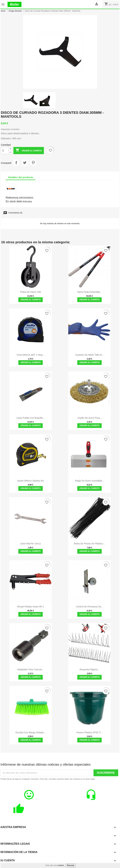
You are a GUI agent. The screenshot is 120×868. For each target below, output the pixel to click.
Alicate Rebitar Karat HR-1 (31, 607)
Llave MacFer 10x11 (31, 544)
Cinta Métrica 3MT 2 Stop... (30, 355)
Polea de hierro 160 (31, 292)
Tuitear (25, 163)
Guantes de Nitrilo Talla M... (90, 355)
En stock (11, 201)
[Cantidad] (5, 151)
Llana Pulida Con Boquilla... (31, 418)
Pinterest (33, 163)
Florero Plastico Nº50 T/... (90, 732)
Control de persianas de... (89, 607)
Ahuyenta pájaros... (90, 669)
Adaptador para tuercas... (31, 669)
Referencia (12, 198)
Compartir (16, 163)
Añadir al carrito (29, 150)
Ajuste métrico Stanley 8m (31, 481)
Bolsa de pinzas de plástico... (89, 544)
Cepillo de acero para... (89, 418)
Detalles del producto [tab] (21, 177)
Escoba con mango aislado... (31, 732)
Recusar (71, 865)
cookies (61, 865)
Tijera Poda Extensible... (89, 292)
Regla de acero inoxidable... (89, 481)
